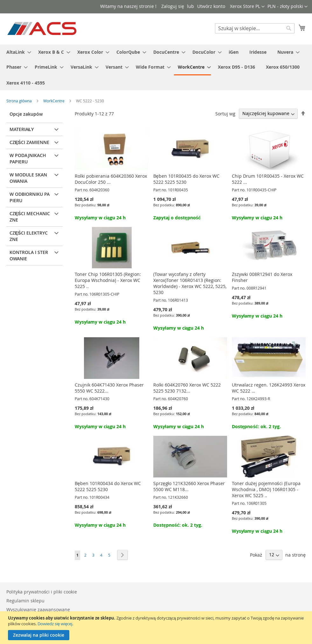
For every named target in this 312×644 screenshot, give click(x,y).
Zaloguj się (173, 6)
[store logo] (42, 29)
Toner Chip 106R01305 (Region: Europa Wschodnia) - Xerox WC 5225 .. (108, 280)
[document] (157, 628)
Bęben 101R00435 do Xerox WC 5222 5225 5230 (186, 179)
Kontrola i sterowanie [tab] (29, 255)
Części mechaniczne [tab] (30, 217)
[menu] (156, 67)
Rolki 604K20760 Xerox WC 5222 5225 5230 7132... (187, 388)
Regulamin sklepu (25, 601)
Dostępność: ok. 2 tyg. (256, 426)
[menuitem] (17, 52)
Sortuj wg (225, 113)
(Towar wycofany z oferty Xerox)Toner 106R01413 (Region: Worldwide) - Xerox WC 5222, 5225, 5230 (190, 283)
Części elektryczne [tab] (29, 236)
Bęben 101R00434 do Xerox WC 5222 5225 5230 (108, 486)
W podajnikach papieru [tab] (28, 158)
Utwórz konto (211, 6)
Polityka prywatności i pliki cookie (42, 592)
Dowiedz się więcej (55, 624)
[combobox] (255, 28)
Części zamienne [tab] (29, 142)
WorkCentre (54, 101)
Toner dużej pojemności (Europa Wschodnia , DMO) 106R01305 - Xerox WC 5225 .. (266, 489)
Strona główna (20, 101)
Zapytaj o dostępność (177, 218)
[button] (288, 7)
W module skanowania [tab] (28, 178)
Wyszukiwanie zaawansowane (38, 610)
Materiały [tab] (22, 129)
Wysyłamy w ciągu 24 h (100, 218)
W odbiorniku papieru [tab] (30, 197)
